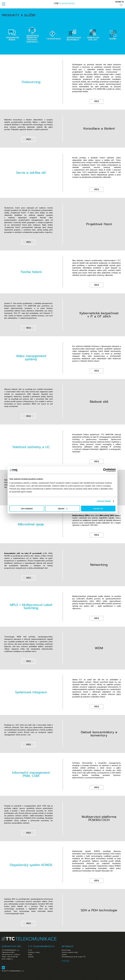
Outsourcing (31, 82)
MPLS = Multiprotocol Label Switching (31, 606)
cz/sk (118, 2)
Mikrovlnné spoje (31, 524)
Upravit (63, 509)
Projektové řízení (99, 224)
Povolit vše (98, 509)
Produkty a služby (34, 952)
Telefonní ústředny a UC (31, 447)
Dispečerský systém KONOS (31, 865)
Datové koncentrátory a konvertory (99, 734)
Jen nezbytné (27, 509)
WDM (99, 648)
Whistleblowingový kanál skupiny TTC (74, 957)
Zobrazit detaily (104, 501)
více (97, 101)
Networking (99, 565)
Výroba (30, 955)
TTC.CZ (65, 961)
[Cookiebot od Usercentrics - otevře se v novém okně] (105, 470)
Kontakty (31, 957)
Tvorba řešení (31, 272)
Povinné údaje (66, 950)
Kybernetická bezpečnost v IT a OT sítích (99, 315)
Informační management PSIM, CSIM (31, 774)
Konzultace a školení (99, 129)
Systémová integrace (31, 692)
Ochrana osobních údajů (70, 952)
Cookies (64, 955)
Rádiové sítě (99, 402)
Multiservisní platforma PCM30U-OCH (99, 818)
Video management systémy (31, 358)
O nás (30, 950)
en (123, 2)
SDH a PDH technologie (99, 910)
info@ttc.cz (9, 959)
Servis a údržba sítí (31, 173)
